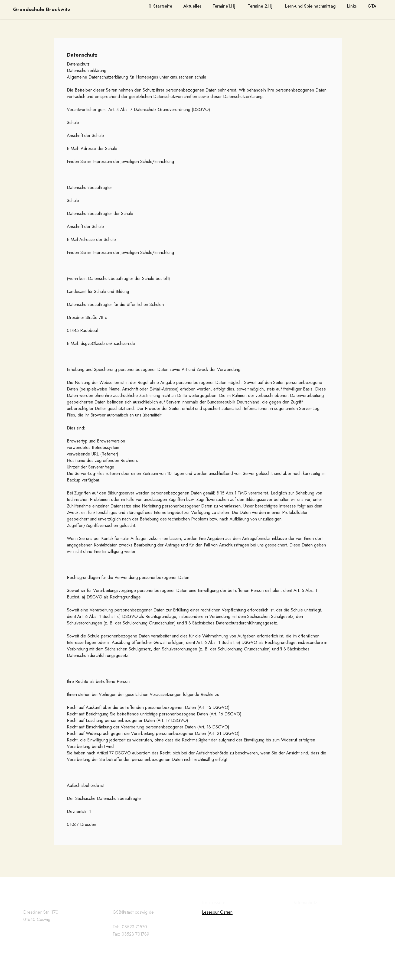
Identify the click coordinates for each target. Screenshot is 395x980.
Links (352, 6)
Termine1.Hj (225, 6)
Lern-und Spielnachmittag (310, 6)
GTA (372, 6)
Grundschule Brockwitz (42, 9)
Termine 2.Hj (261, 6)
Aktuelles (192, 6)
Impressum (214, 919)
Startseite (160, 6)
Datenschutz (304, 919)
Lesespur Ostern (217, 929)
